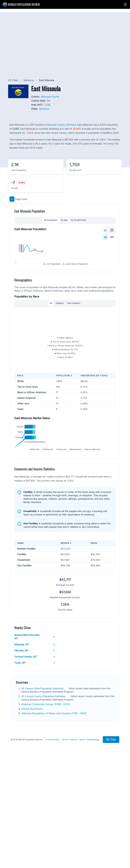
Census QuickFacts (32, 812)
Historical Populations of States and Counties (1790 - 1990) (54, 817)
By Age (64, 220)
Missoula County (50, 97)
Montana (29, 80)
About (82, 843)
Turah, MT (35, 766)
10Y (112, 237)
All (105, 237)
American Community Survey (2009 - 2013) (46, 808)
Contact (73, 843)
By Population (51, 220)
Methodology (93, 843)
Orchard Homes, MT (35, 760)
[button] (125, 4)
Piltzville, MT (35, 754)
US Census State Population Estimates (43, 792)
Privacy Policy (52, 843)
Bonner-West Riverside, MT (35, 740)
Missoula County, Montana (61, 125)
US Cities (13, 80)
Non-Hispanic (74, 352)
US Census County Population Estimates (44, 800)
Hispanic (60, 352)
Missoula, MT (35, 748)
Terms (64, 843)
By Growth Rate (78, 220)
